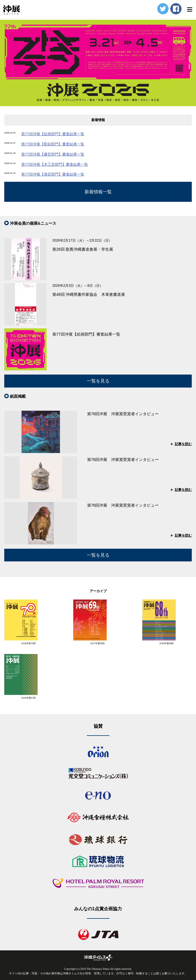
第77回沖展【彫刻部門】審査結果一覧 (53, 144)
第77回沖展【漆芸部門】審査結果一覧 (53, 174)
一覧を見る (98, 381)
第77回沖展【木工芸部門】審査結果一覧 (54, 164)
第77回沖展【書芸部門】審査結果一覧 (53, 154)
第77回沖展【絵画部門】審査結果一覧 (53, 134)
